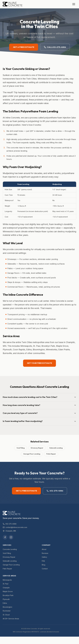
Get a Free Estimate (24, 47)
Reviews (45, 553)
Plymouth (6, 599)
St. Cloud (6, 615)
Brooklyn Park (8, 595)
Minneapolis (7, 580)
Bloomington (7, 607)
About (44, 549)
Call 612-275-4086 (55, 47)
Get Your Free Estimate (40, 363)
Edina (5, 603)
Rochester (7, 611)
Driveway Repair (37, 448)
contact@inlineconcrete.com (15, 527)
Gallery (44, 557)
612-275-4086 (55, 491)
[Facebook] (5, 537)
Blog (44, 565)
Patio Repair (51, 454)
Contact (45, 569)
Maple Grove (8, 591)
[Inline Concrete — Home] (13, 4)
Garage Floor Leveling (32, 454)
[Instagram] (11, 537)
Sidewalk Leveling (56, 448)
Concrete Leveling (10, 549)
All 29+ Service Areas (11, 619)
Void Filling (21, 448)
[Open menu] (74, 4)
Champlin (6, 588)
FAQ (43, 561)
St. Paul (6, 584)
